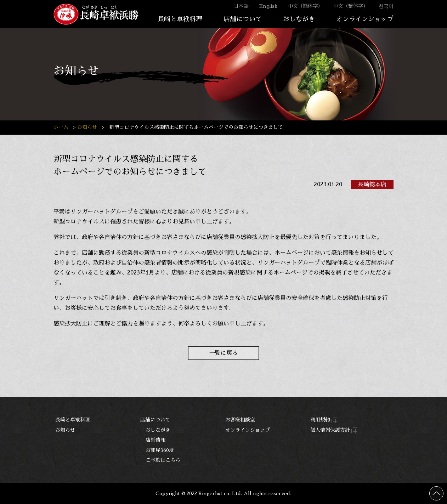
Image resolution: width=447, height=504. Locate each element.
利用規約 (324, 420)
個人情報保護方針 (334, 431)
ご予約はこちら (163, 460)
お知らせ (87, 127)
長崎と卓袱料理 (180, 19)
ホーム (61, 127)
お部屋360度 (160, 450)
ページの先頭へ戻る (443, 491)
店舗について (243, 19)
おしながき (299, 19)
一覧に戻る (223, 353)
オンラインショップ (365, 19)
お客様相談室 (240, 420)
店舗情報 (155, 440)
